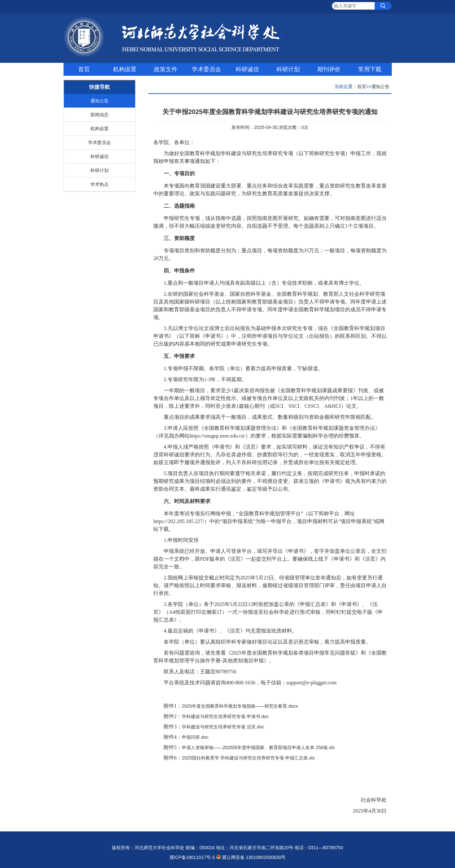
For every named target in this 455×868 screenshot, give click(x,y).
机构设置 (125, 69)
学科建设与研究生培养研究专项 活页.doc (223, 727)
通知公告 (99, 101)
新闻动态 (99, 115)
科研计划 (288, 69)
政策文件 (166, 69)
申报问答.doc (195, 737)
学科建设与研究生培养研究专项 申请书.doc (225, 716)
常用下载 (370, 69)
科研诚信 (247, 69)
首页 (84, 69)
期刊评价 (329, 69)
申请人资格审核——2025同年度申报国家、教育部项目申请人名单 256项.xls (258, 748)
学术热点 (99, 184)
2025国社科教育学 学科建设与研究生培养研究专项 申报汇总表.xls (248, 758)
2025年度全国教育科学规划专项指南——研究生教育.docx (240, 706)
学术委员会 (206, 69)
